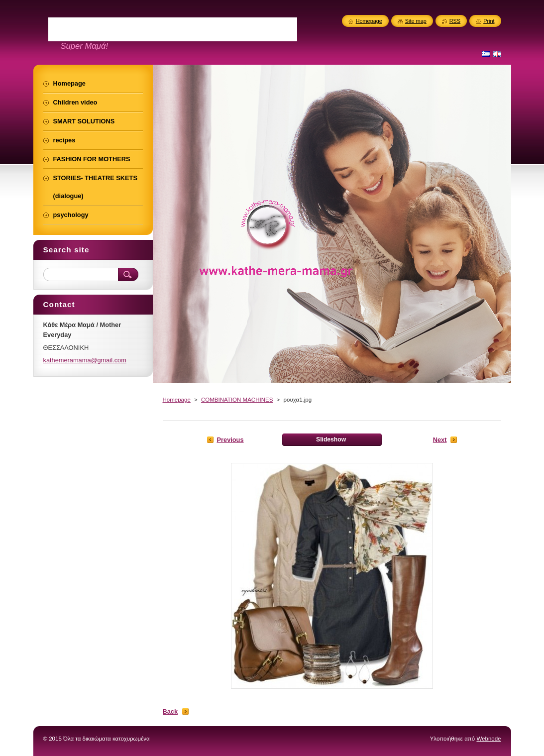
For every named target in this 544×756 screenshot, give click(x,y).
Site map (416, 21)
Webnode (489, 739)
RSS (455, 21)
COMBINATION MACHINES (237, 400)
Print (489, 21)
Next (440, 440)
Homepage (177, 400)
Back (170, 711)
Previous (230, 440)
